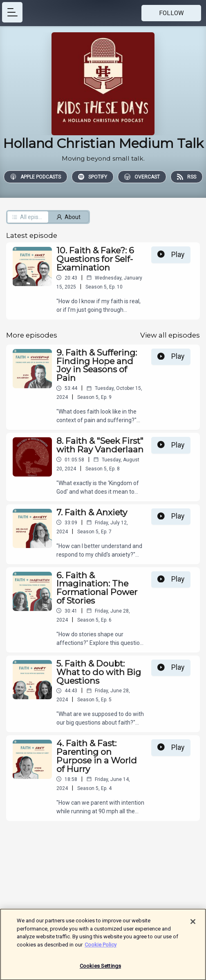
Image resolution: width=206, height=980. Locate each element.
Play (171, 255)
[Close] (193, 924)
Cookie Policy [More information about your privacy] (101, 947)
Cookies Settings (100, 968)
